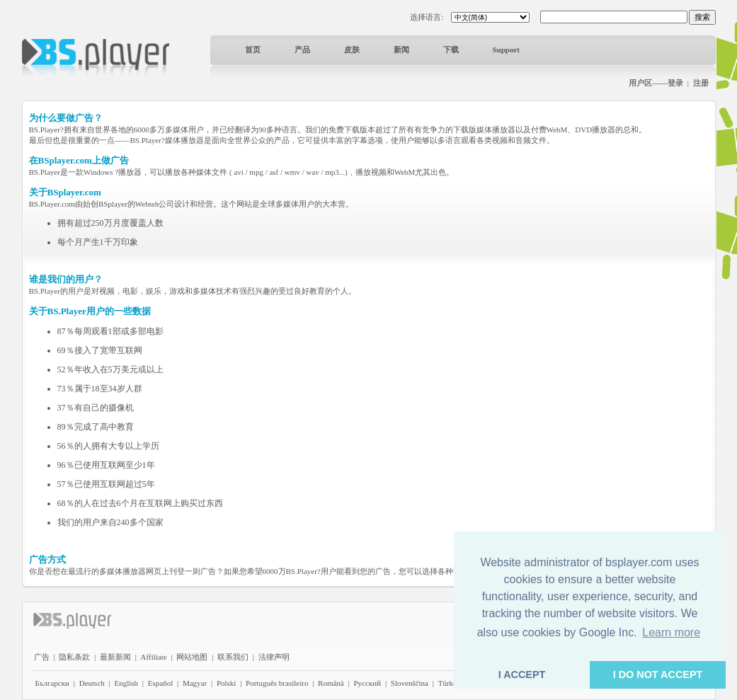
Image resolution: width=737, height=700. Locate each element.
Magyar (195, 683)
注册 (701, 83)
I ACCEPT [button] (522, 675)
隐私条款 (74, 657)
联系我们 (233, 657)
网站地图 (192, 657)
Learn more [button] (671, 632)
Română (331, 683)
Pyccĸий (367, 683)
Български (53, 683)
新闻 (401, 50)
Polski (227, 683)
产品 (302, 50)
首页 (253, 50)
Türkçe (449, 683)
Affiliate (154, 657)
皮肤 (352, 50)
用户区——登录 (656, 83)
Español (160, 683)
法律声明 (274, 657)
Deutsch (92, 683)
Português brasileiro (277, 683)
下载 (451, 50)
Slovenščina (410, 683)
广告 (42, 657)
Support (507, 50)
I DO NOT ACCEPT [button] (658, 675)
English (126, 683)
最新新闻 (115, 657)
